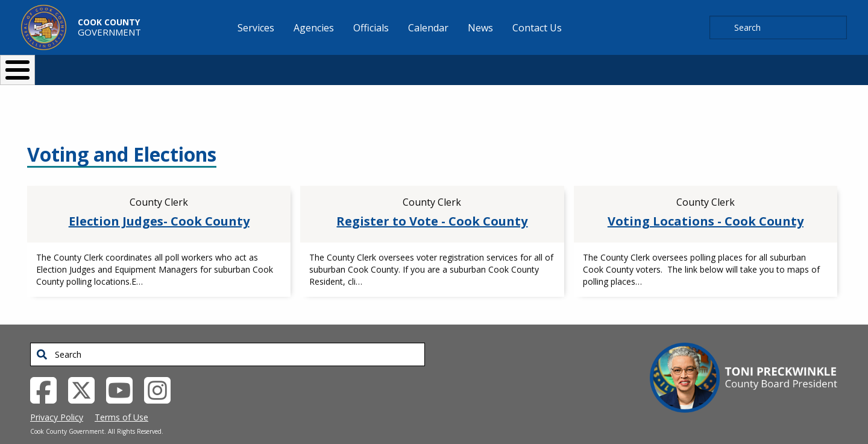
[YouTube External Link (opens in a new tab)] (124, 369)
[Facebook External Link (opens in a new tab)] (48, 369)
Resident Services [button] (306, 65)
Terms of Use (121, 397)
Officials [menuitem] (371, 28)
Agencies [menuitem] (314, 28)
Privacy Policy (57, 397)
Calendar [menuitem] (428, 28)
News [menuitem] (480, 28)
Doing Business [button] (401, 65)
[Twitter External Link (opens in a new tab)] (86, 369)
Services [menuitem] (256, 28)
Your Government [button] (504, 65)
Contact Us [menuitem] (537, 28)
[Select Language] (640, 65)
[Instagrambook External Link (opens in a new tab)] (162, 369)
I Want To (192, 65)
